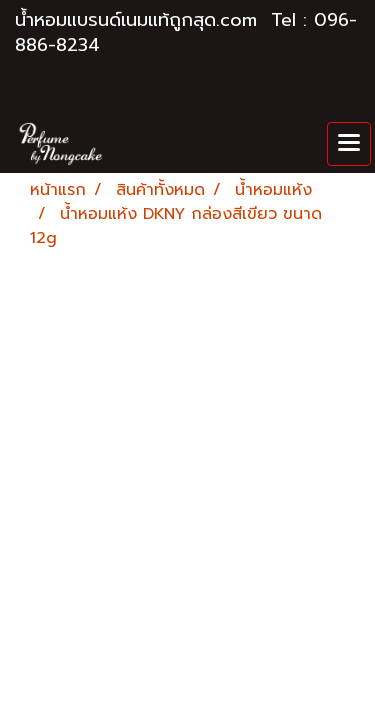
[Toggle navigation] (349, 144)
